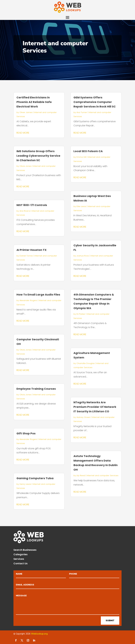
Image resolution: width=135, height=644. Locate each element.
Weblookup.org (39, 634)
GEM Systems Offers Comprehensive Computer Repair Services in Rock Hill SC (95, 102)
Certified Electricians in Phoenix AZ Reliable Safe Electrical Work (34, 102)
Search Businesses (25, 550)
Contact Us (20, 564)
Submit (110, 621)
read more (23, 133)
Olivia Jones (25, 166)
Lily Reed (81, 475)
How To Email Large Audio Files (38, 295)
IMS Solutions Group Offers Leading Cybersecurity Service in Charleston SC (38, 156)
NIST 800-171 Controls (32, 205)
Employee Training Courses (36, 389)
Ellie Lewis (81, 206)
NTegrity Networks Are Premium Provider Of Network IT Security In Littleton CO (95, 407)
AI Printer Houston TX (32, 250)
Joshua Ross (83, 256)
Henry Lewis (25, 484)
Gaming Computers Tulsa (35, 478)
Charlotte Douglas (86, 363)
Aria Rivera (25, 211)
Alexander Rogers (28, 300)
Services (19, 559)
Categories (20, 555)
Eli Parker (81, 314)
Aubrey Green (83, 417)
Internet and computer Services (103, 475)
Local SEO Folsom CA (88, 151)
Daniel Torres (26, 256)
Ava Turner (82, 112)
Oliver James (26, 112)
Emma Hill (81, 157)
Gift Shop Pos (26, 433)
